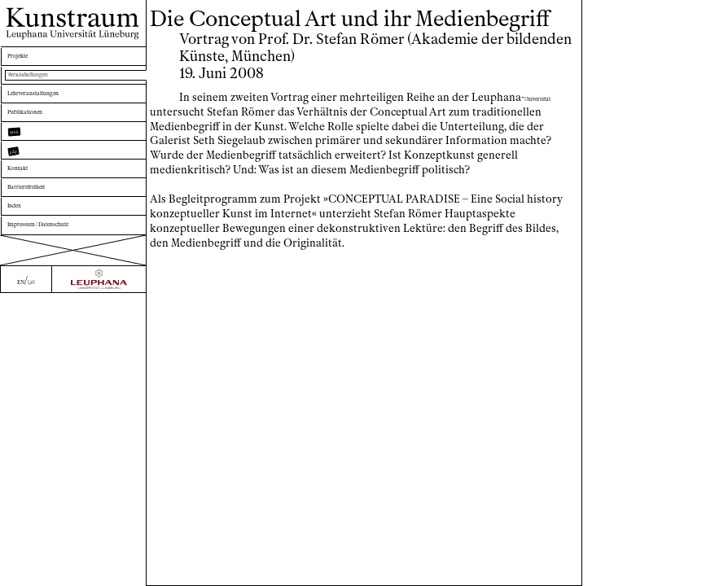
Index (22, 277)
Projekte (30, 60)
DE (35, 573)
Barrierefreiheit (48, 249)
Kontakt (29, 223)
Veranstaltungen (49, 87)
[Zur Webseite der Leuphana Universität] (99, 572)
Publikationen (44, 141)
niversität (178, 112)
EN (16, 573)
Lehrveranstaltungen (61, 114)
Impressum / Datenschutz (72, 304)
